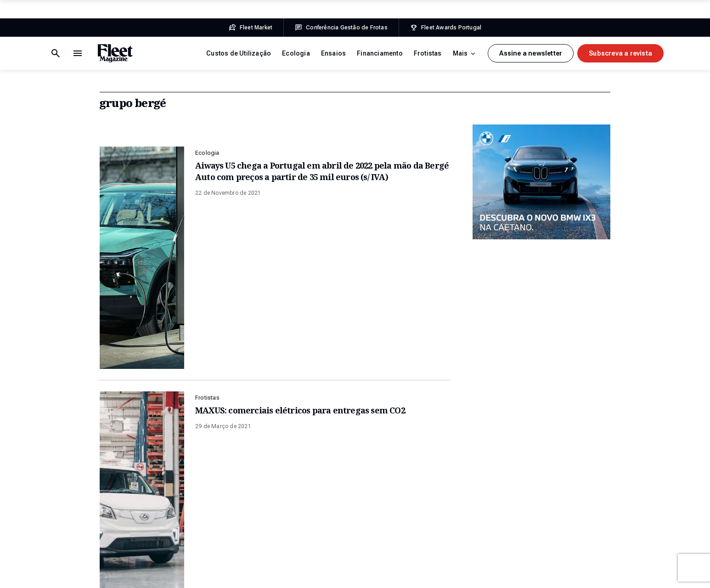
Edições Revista (426, 458)
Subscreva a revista (620, 53)
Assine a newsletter (531, 53)
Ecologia (296, 53)
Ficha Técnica (201, 574)
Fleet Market (123, 333)
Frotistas (428, 53)
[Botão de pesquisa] (78, 53)
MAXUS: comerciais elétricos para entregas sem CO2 (300, 240)
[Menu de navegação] (56, 53)
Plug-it (582, 574)
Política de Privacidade (141, 574)
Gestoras (274, 528)
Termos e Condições (73, 574)
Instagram (560, 476)
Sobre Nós (418, 441)
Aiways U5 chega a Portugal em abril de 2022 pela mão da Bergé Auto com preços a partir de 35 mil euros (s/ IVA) (322, 171)
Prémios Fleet (423, 511)
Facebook (559, 458)
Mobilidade (277, 546)
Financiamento (380, 53)
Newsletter (561, 441)
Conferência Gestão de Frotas (278, 333)
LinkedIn (557, 493)
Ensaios (333, 53)
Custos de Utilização (239, 53)
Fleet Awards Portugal (432, 333)
